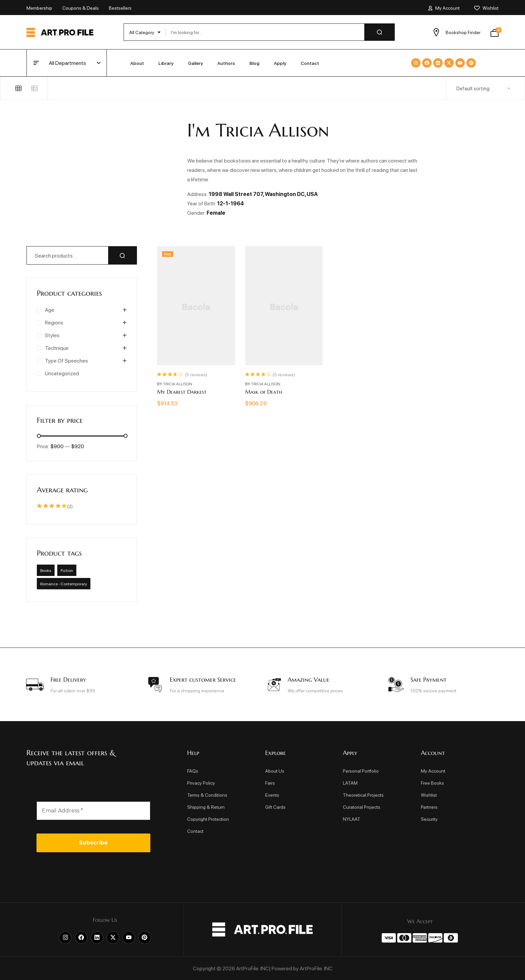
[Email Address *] (93, 811)
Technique (57, 348)
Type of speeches (66, 360)
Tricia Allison (178, 384)
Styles (52, 335)
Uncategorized (62, 373)
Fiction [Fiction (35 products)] (67, 570)
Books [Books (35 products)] (46, 570)
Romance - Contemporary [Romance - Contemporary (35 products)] (64, 584)
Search (123, 255)
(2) (55, 506)
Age (50, 310)
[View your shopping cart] (495, 32)
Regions (54, 322)
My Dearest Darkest (182, 392)
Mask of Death (264, 392)
